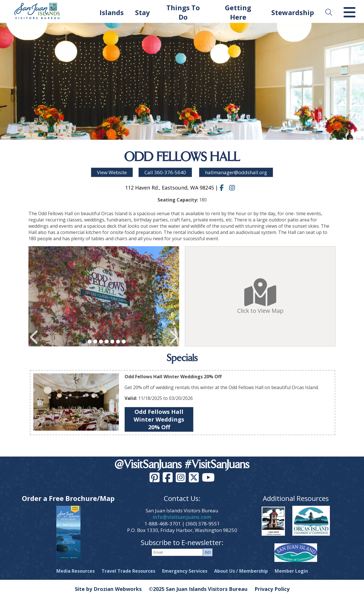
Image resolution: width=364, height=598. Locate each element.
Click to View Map (260, 296)
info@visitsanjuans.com (182, 517)
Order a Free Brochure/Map (68, 498)
